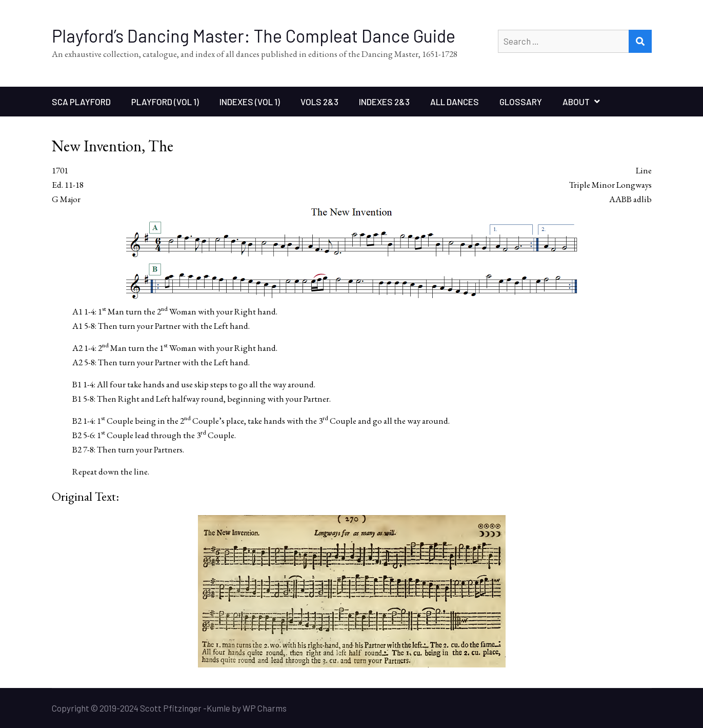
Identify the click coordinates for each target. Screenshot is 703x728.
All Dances (455, 102)
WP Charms (265, 708)
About (576, 102)
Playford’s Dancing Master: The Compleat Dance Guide (254, 36)
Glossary (521, 102)
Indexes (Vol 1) (250, 102)
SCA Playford (81, 102)
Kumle (218, 708)
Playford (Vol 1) (165, 102)
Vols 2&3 (319, 102)
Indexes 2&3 (384, 102)
